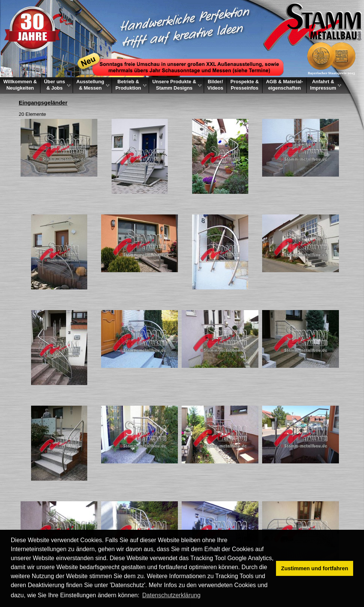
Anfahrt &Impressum (323, 85)
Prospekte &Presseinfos (245, 85)
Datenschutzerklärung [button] (172, 595)
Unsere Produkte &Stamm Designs (174, 85)
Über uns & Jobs (54, 85)
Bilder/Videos (215, 85)
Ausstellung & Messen (90, 85)
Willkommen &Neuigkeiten (20, 85)
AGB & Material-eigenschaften (284, 85)
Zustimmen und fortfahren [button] (315, 568)
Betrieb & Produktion (128, 85)
